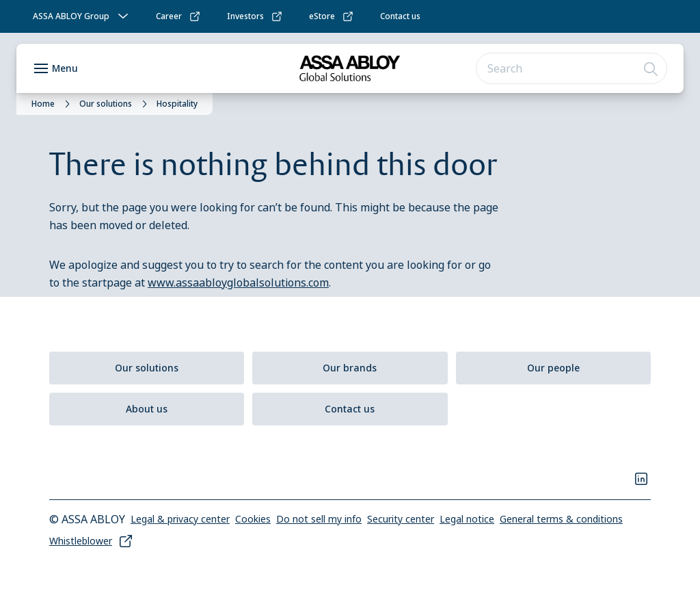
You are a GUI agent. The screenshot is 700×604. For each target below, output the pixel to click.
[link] (178, 16)
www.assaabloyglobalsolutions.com (238, 283)
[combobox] (571, 68)
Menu (65, 68)
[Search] (651, 68)
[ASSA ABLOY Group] (82, 16)
